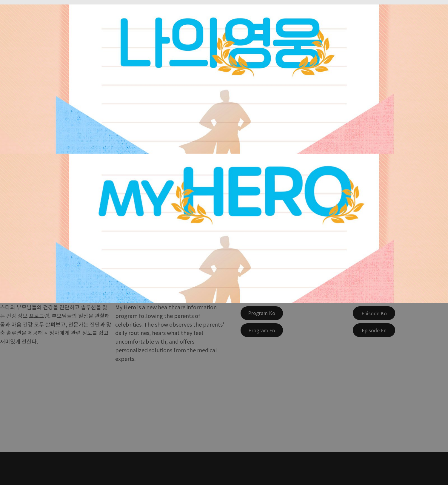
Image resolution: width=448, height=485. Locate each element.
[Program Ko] (262, 313)
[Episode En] (374, 330)
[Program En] (262, 330)
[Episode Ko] (374, 313)
